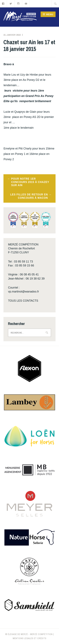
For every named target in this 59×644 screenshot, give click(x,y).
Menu (50, 14)
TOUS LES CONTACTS (23, 301)
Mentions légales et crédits (30, 638)
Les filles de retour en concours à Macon (29, 196)
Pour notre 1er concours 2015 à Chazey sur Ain (30, 182)
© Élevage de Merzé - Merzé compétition (29, 634)
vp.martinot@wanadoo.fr (23, 292)
